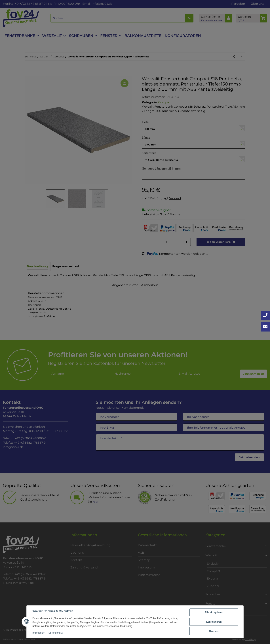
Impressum (39, 633)
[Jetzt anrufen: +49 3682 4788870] (265, 316)
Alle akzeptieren (214, 612)
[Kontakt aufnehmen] (265, 327)
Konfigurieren (214, 622)
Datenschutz (56, 633)
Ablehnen (214, 631)
